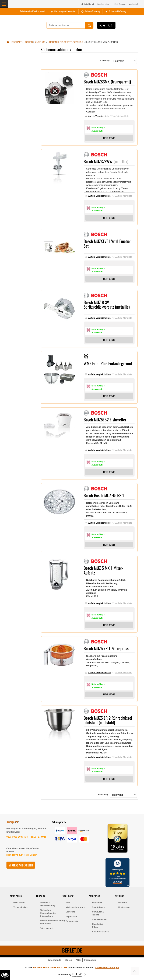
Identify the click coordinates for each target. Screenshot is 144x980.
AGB (68, 902)
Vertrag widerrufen (21, 865)
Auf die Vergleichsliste (97, 116)
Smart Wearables (101, 932)
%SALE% (123, 902)
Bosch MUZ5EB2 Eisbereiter (105, 420)
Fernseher (97, 902)
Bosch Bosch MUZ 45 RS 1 (104, 495)
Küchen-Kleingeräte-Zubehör (66, 42)
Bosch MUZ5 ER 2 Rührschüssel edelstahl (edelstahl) (108, 720)
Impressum (71, 916)
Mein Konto (19, 902)
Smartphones (99, 907)
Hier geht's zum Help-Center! (22, 855)
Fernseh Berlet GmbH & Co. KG (50, 967)
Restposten (124, 907)
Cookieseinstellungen (107, 967)
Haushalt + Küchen (22, 42)
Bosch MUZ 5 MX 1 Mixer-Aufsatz (104, 570)
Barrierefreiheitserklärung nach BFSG (48, 922)
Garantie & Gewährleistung (47, 904)
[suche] (66, 25)
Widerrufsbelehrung (74, 907)
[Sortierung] (124, 61)
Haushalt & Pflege (98, 925)
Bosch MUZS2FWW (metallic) (106, 161)
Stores (68, 960)
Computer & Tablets (98, 913)
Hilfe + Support (119, 4)
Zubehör (40, 42)
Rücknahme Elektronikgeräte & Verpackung (48, 913)
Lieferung (71, 912)
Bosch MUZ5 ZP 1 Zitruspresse (107, 648)
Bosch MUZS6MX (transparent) (107, 82)
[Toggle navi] (4, 4)
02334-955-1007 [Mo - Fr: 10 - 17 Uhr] (26, 837)
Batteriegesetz (47, 928)
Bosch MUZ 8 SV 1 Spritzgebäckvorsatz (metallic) (107, 304)
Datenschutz (72, 921)
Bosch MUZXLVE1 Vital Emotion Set (108, 243)
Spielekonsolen (100, 919)
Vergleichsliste (103, 4)
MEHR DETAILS (109, 138)
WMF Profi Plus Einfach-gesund (108, 363)
